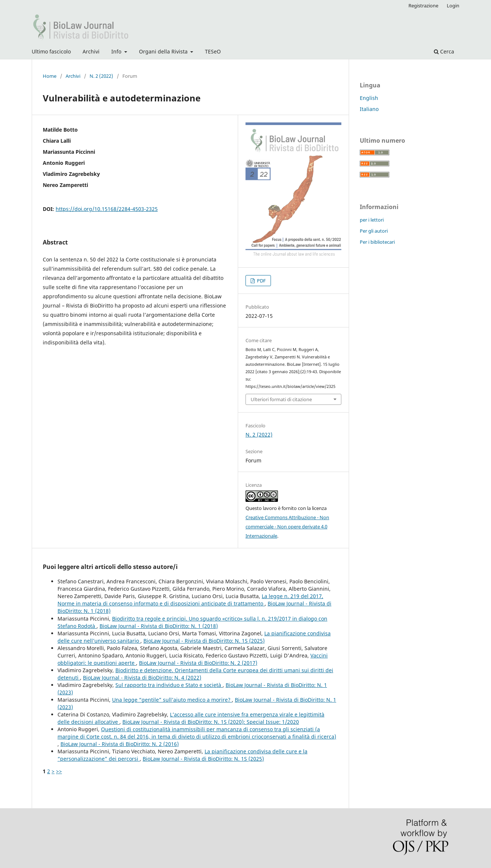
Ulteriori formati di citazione (281, 399)
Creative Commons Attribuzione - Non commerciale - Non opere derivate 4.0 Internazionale (287, 527)
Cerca (444, 51)
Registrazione (423, 6)
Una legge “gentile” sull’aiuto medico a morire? (172, 700)
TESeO (213, 51)
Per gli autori (374, 231)
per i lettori (372, 220)
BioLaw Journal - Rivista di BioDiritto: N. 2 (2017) (198, 663)
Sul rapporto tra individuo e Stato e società (169, 685)
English (369, 98)
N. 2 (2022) (101, 76)
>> (59, 771)
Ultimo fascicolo (51, 51)
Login (453, 6)
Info (117, 51)
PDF (261, 281)
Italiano (369, 109)
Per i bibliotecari (377, 242)
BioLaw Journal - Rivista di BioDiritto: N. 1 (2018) (159, 626)
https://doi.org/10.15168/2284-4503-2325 (107, 209)
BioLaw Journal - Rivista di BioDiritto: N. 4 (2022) (142, 678)
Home (50, 76)
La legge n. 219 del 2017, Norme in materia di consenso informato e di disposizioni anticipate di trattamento (190, 600)
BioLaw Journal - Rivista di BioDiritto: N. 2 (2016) (120, 744)
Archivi (91, 51)
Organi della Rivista (164, 51)
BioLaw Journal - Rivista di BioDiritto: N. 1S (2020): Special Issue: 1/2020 (211, 722)
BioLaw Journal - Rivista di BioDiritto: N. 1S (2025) (204, 641)
